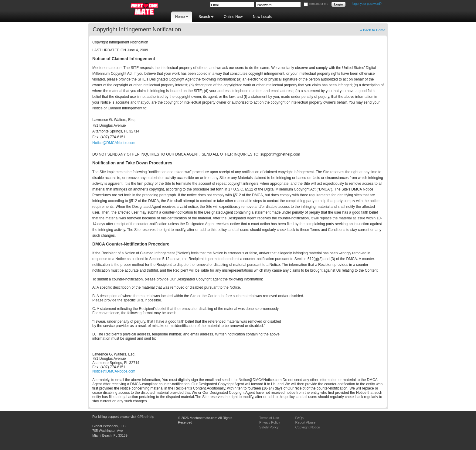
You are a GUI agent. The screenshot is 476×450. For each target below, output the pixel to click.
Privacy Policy (270, 422)
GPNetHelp (146, 417)
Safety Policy (269, 427)
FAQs (299, 418)
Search (206, 17)
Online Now (233, 17)
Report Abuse (305, 422)
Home (182, 17)
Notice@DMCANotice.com (114, 143)
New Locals (262, 17)
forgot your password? (367, 4)
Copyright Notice (307, 427)
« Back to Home (373, 30)
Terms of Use (269, 418)
